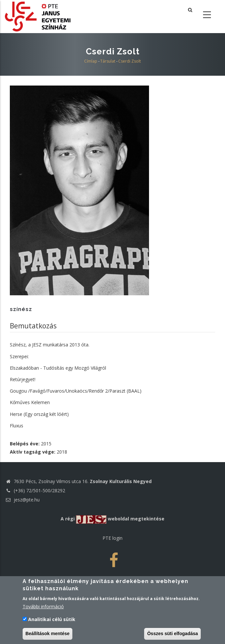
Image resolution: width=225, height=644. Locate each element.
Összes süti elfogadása (172, 636)
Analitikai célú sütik (52, 622)
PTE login (112, 538)
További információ (43, 609)
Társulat (108, 61)
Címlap (91, 61)
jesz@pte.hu (22, 500)
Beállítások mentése (48, 636)
